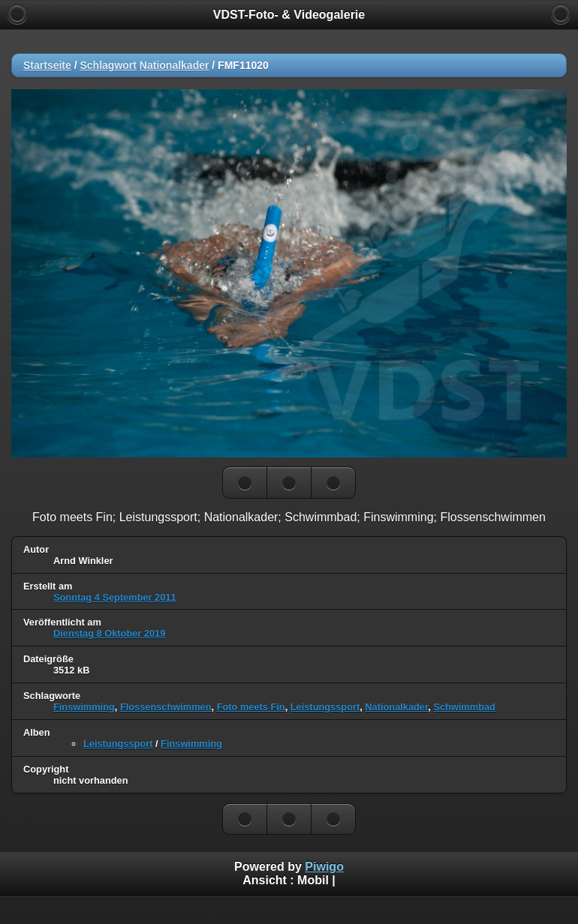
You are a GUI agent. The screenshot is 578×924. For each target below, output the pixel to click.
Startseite (47, 65)
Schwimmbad (464, 707)
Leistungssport (325, 707)
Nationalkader (175, 65)
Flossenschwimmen (166, 707)
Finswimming (84, 707)
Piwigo (324, 867)
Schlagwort (108, 65)
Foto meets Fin (251, 707)
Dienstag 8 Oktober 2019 (109, 633)
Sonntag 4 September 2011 (115, 597)
